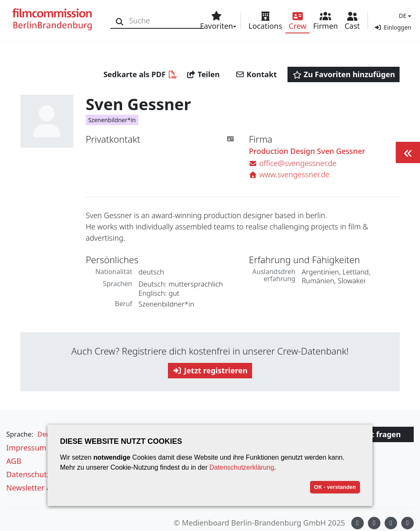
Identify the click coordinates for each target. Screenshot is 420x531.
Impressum (26, 448)
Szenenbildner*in (112, 120)
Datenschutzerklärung (242, 467)
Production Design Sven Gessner (307, 151)
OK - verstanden (335, 487)
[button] (404, 16)
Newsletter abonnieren (47, 488)
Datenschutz (28, 474)
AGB (14, 461)
